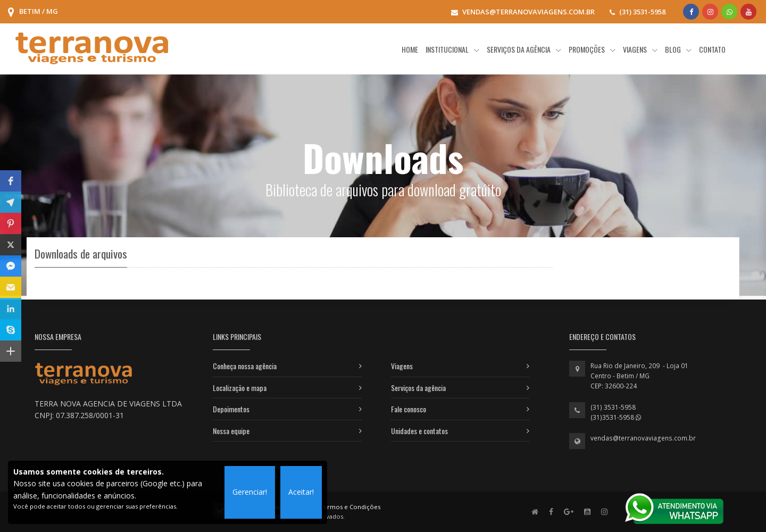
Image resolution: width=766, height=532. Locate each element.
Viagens (402, 366)
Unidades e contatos (419, 431)
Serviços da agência (418, 388)
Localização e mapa (240, 388)
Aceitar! (301, 492)
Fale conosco (409, 409)
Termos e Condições (350, 507)
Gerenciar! (250, 492)
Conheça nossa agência (245, 366)
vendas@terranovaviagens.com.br (643, 438)
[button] (11, 181)
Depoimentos (231, 409)
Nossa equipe (231, 431)
